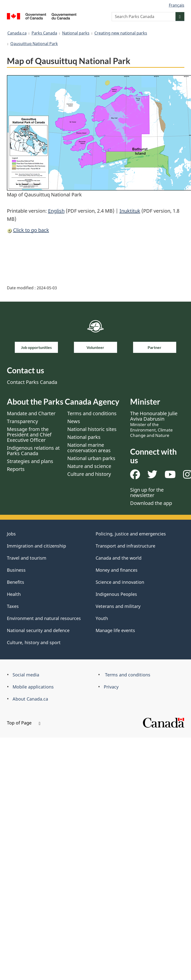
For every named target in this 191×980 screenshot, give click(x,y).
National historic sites (92, 429)
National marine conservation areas (89, 448)
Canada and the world (119, 558)
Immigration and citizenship (36, 546)
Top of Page (24, 723)
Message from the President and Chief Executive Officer (29, 435)
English (56, 211)
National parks (76, 33)
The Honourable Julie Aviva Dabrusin (154, 424)
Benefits (16, 582)
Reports (16, 469)
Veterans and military (118, 606)
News (74, 421)
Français (177, 5)
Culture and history (89, 474)
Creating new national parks (121, 33)
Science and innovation (120, 582)
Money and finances (117, 570)
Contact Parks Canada (32, 382)
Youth (102, 618)
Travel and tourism (27, 558)
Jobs (11, 534)
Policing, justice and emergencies (131, 534)
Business (16, 570)
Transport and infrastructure (125, 546)
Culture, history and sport (34, 642)
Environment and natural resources (44, 618)
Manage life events (115, 630)
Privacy (111, 687)
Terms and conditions (92, 413)
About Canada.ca (30, 699)
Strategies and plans (30, 461)
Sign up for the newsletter (147, 492)
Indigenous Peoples (116, 594)
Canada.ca (17, 33)
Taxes (13, 606)
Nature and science (89, 466)
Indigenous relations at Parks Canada (33, 451)
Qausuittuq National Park (34, 44)
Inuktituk (130, 211)
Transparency (22, 421)
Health (14, 594)
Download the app (151, 503)
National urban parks (91, 458)
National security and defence (38, 630)
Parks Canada (44, 33)
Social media (26, 675)
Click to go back (31, 230)
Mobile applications (33, 687)
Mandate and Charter (31, 413)
